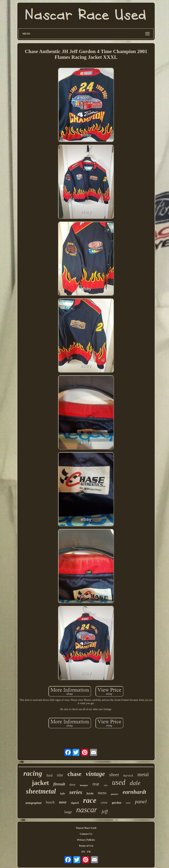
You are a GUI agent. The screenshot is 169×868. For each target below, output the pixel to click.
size (60, 775)
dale (135, 783)
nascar (87, 810)
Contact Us (86, 834)
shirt (106, 785)
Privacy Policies (86, 840)
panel (141, 801)
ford (49, 775)
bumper (84, 785)
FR (89, 852)
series (76, 792)
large (68, 812)
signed (75, 803)
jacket (40, 783)
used (119, 782)
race (90, 800)
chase (74, 774)
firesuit (59, 784)
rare (128, 803)
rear (96, 784)
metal (143, 775)
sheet (114, 775)
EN (83, 852)
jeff (105, 811)
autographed (34, 803)
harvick (128, 775)
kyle (63, 794)
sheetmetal (41, 791)
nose (63, 802)
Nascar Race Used (86, 828)
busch (50, 802)
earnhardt (134, 792)
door (72, 785)
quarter (115, 794)
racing (33, 773)
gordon (117, 803)
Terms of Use (86, 846)
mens (102, 793)
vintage (95, 774)
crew (104, 802)
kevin (90, 793)
